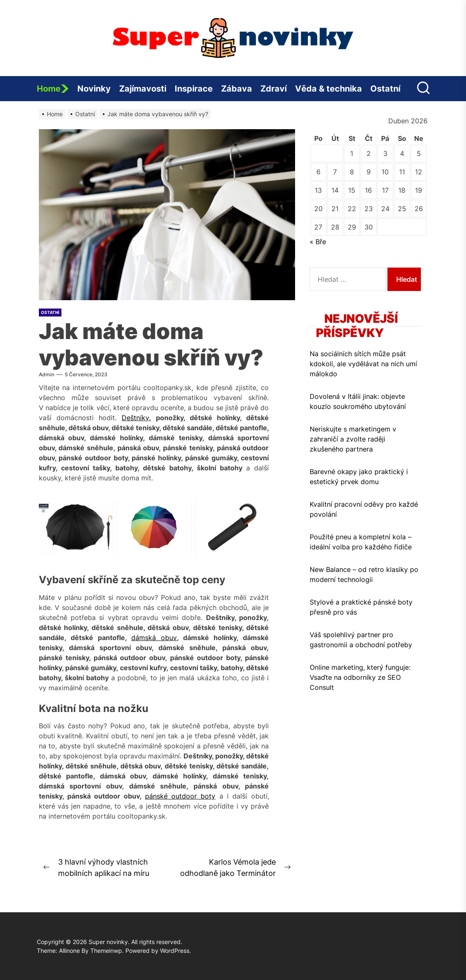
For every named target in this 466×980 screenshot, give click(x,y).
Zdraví (274, 89)
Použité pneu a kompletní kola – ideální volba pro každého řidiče (361, 542)
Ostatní (385, 89)
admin (47, 374)
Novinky (94, 89)
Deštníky (135, 418)
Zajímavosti (143, 89)
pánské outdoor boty (180, 796)
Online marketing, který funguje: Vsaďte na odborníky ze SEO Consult (360, 677)
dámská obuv (154, 638)
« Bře (318, 242)
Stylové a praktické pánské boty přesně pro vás (361, 607)
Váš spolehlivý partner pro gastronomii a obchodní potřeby (361, 640)
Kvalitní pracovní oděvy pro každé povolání (364, 509)
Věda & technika (328, 89)
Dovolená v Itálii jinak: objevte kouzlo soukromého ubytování (358, 401)
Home (53, 89)
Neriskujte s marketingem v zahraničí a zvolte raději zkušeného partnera (353, 439)
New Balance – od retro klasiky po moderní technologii (364, 574)
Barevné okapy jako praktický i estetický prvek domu (359, 477)
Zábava (237, 89)
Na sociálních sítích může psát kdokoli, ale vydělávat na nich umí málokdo (363, 364)
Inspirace (194, 89)
